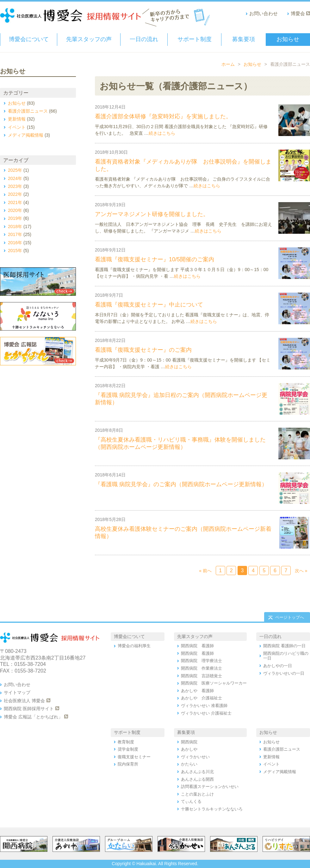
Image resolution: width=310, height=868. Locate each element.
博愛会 (298, 13)
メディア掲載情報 (26, 135)
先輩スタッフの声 (89, 39)
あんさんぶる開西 (197, 779)
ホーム (228, 64)
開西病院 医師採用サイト (29, 709)
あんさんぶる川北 (197, 772)
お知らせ (288, 39)
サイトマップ (17, 692)
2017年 (15, 234)
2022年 (15, 194)
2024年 (15, 178)
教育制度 (126, 742)
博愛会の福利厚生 (134, 646)
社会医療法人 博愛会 (24, 701)
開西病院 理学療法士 (201, 661)
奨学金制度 (128, 749)
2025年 (15, 170)
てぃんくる (191, 801)
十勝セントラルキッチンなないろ (212, 809)
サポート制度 (195, 39)
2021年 (15, 202)
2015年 (15, 251)
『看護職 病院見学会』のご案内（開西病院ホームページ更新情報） (181, 484)
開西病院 (189, 742)
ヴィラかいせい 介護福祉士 (206, 713)
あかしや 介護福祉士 (201, 698)
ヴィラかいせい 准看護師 (204, 706)
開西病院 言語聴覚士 (201, 676)
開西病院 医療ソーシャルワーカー (214, 683)
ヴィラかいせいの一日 (284, 673)
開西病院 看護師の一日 (284, 646)
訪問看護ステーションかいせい (210, 787)
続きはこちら (162, 133)
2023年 (15, 186)
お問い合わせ (263, 13)
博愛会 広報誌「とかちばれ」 (33, 717)
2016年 (15, 243)
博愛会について (29, 39)
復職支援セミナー (134, 757)
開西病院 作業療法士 (201, 668)
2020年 (15, 210)
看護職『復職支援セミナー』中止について (149, 305)
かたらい (189, 764)
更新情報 (161, 386)
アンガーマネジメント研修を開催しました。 (152, 214)
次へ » (301, 571)
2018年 (15, 226)
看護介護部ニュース (172, 107)
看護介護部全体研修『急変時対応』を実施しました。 (163, 116)
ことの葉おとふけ (197, 794)
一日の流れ (144, 39)
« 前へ (205, 571)
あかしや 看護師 (197, 691)
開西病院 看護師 (197, 646)
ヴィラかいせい (195, 757)
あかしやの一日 (278, 666)
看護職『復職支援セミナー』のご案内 (143, 350)
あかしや (189, 749)
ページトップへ (290, 617)
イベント (161, 205)
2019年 (15, 218)
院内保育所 (128, 764)
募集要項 (244, 39)
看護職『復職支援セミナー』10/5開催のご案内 (155, 259)
